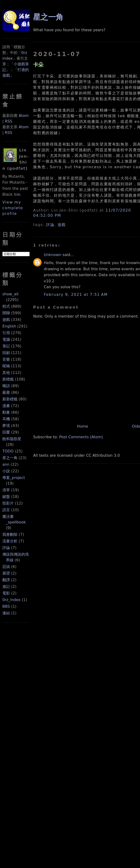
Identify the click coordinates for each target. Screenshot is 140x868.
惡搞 (6, 567)
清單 (6, 490)
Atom (24, 116)
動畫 (6, 412)
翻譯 (6, 580)
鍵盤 (6, 497)
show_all (10, 294)
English (9, 326)
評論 (6, 548)
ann (6, 464)
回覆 (6, 432)
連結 (6, 613)
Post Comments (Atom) (81, 437)
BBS (6, 606)
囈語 (6, 386)
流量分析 (10, 541)
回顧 (6, 353)
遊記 (6, 587)
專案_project (14, 478)
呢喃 (6, 366)
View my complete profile (13, 208)
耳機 (6, 419)
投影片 (8, 503)
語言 (6, 510)
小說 (6, 471)
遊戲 (6, 320)
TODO (8, 451)
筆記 (6, 346)
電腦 (6, 339)
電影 (6, 593)
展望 (6, 573)
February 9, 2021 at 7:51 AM (76, 294)
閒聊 (6, 313)
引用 (6, 333)
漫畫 (6, 406)
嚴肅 (6, 392)
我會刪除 (10, 534)
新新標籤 (10, 399)
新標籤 (8, 379)
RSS (8, 121)
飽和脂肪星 (12, 439)
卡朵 (38, 65)
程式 (6, 306)
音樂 (6, 359)
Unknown (52, 255)
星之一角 (10, 458)
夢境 (6, 426)
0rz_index (11, 600)
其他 (6, 373)
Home (83, 426)
